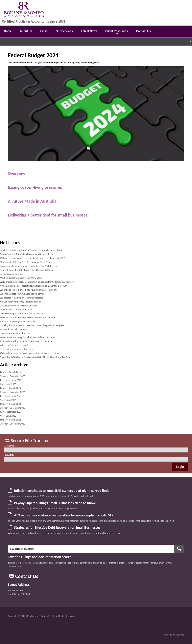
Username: (9, 446)
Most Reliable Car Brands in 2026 (16, 310)
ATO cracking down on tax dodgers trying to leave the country (30, 353)
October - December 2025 (12, 376)
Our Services (64, 31)
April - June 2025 (8, 384)
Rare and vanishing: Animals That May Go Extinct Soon (26, 341)
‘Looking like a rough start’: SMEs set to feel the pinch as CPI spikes (32, 325)
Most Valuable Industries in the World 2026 (21, 278)
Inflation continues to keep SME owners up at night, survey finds (31, 250)
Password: (9, 455)
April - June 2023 (8, 416)
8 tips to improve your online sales (17, 349)
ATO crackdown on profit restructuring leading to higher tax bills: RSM (34, 286)
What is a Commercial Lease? (14, 345)
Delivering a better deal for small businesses (48, 215)
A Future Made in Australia (32, 201)
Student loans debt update (13, 329)
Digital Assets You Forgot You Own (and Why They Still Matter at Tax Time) (36, 357)
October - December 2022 (12, 424)
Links (44, 31)
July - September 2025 (11, 380)
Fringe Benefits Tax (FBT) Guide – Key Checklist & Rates (26, 270)
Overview (17, 173)
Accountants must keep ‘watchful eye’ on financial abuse (27, 337)
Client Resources (117, 31)
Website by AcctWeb (174, 635)
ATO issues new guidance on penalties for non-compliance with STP (32, 258)
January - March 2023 (10, 420)
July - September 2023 (11, 412)
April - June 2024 (8, 400)
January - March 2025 (10, 388)
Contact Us (143, 31)
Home (8, 31)
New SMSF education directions (15, 333)
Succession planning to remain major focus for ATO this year (29, 266)
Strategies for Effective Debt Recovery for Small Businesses (28, 262)
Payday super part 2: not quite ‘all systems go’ (22, 314)
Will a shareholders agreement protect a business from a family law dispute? (37, 282)
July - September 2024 (11, 396)
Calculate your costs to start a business (19, 306)
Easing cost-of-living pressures (35, 187)
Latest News (89, 31)
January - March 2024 (10, 404)
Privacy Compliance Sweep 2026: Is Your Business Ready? (27, 318)
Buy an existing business (12, 274)
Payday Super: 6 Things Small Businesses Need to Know (26, 254)
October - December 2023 (12, 408)
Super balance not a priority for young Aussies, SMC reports (29, 290)
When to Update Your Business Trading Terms (22, 294)
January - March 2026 (10, 372)
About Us (26, 31)
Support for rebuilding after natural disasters (21, 298)
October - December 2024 (12, 392)
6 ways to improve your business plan (18, 322)
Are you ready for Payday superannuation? (20, 302)
